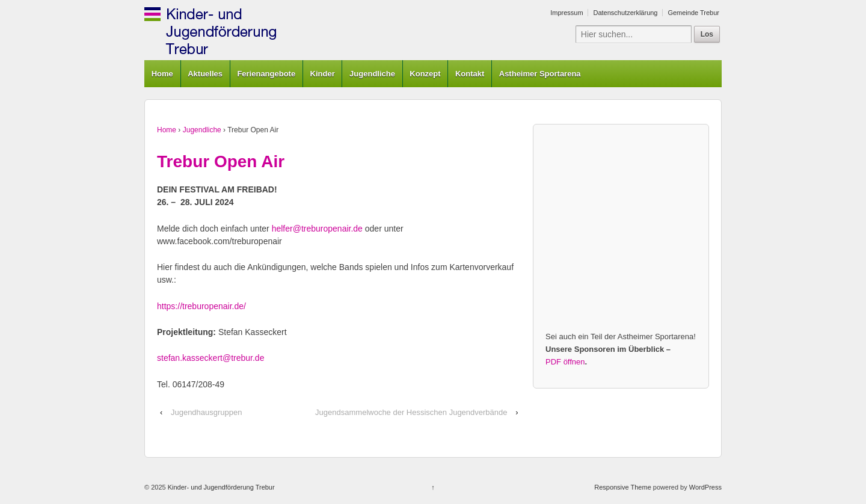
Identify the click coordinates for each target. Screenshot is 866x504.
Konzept (425, 74)
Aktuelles (205, 74)
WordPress (705, 487)
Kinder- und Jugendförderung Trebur (220, 487)
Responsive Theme (623, 487)
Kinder (323, 74)
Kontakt (470, 74)
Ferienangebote (266, 74)
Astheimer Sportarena (540, 74)
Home (162, 74)
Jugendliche (372, 74)
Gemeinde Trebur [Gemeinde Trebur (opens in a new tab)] (693, 13)
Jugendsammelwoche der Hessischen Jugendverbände (411, 412)
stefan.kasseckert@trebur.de (210, 358)
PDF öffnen (565, 362)
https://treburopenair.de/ (201, 306)
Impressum (567, 13)
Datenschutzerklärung (625, 13)
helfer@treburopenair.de (317, 229)
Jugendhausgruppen (207, 412)
